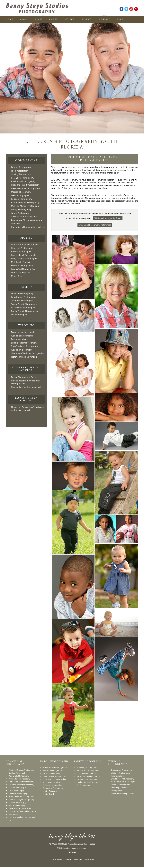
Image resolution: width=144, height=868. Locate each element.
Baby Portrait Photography (23, 297)
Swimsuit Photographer (22, 266)
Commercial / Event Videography (27, 220)
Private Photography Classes (24, 377)
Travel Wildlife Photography (24, 216)
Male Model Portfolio (21, 262)
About (24, 19)
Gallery (87, 19)
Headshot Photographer (22, 248)
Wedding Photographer (22, 336)
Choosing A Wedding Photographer (28, 353)
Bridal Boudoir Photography (24, 343)
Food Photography (20, 171)
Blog (121, 19)
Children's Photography (22, 301)
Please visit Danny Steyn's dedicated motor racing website (28, 409)
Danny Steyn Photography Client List (28, 227)
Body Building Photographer (24, 259)
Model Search (18, 276)
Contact (105, 19)
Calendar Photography (22, 199)
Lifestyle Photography (21, 209)
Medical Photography (21, 192)
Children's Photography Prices (108, 218)
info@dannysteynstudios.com (75, 849)
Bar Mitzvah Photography (23, 308)
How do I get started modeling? (26, 387)
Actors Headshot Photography (25, 202)
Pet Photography (19, 315)
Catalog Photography (21, 174)
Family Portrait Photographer (25, 311)
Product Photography (21, 167)
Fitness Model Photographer (24, 255)
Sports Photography (20, 213)
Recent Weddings (19, 339)
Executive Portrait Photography (25, 188)
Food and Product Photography (22, 771)
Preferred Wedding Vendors (24, 357)
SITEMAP (72, 853)
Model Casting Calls (20, 273)
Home (9, 19)
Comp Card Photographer (23, 269)
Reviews (70, 19)
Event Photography (20, 195)
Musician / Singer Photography (25, 206)
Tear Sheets (16, 223)
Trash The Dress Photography (24, 346)
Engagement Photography (23, 332)
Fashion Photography (21, 251)
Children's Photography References (95, 226)
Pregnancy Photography (22, 294)
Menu (39, 19)
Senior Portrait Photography (24, 304)
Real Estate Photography (22, 178)
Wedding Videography (22, 350)
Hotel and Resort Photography (25, 185)
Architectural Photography (23, 181)
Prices (53, 19)
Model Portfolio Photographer (25, 244)
